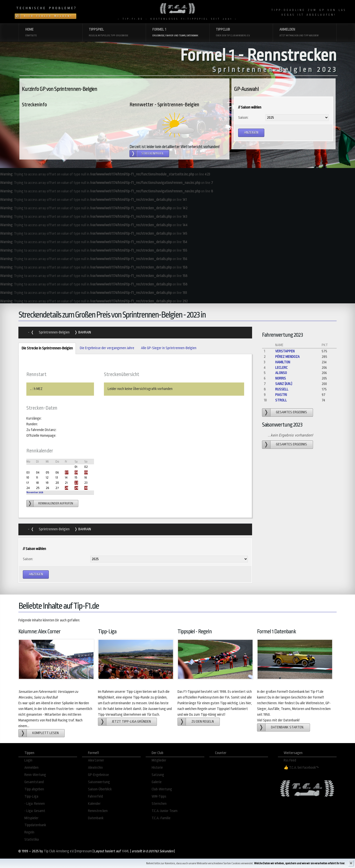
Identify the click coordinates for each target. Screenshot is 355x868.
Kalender (94, 804)
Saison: (243, 118)
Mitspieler (31, 818)
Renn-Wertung (35, 775)
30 (86, 488)
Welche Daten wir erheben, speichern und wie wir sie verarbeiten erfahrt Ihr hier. (300, 863)
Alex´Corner (96, 760)
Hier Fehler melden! (48, 16)
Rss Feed (290, 760)
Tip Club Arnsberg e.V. (59, 851)
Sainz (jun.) (284, 384)
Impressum (84, 851)
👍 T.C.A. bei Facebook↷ (301, 768)
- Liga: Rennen (35, 804)
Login (28, 760)
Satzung (158, 775)
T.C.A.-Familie (161, 818)
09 (86, 472)
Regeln (29, 832)
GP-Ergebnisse (98, 775)
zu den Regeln (203, 722)
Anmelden (31, 768)
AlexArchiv (95, 768)
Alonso (281, 373)
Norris (281, 378)
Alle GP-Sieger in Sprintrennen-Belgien (169, 348)
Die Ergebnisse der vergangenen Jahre (107, 348)
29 (76, 488)
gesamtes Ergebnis (291, 412)
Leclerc (281, 368)
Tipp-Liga (31, 796)
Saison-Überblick (100, 789)
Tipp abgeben (34, 789)
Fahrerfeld (95, 796)
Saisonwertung (99, 782)
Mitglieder (159, 760)
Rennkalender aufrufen (56, 503)
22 (76, 483)
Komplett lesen (45, 733)
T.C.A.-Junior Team (165, 811)
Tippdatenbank (35, 825)
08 (76, 472)
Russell (282, 389)
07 (67, 472)
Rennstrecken (98, 811)
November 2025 (35, 492)
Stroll (281, 400)
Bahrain (84, 332)
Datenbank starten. (288, 727)
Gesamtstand (34, 782)
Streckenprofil (153, 154)
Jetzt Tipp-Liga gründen (131, 722)
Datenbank (96, 818)
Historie (157, 768)
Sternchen (159, 804)
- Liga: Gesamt (35, 811)
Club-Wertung (162, 789)
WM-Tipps (159, 796)
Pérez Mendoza (287, 357)
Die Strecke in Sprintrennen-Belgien (45, 349)
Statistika (32, 840)
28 (67, 488)
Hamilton (283, 362)
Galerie (157, 782)
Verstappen (285, 351)
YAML (126, 851)
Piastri (281, 395)
